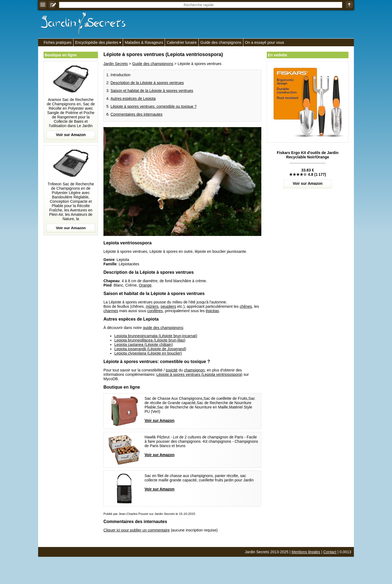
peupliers (168, 306)
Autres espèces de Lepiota (133, 99)
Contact (330, 552)
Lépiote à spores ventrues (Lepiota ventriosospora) (200, 374)
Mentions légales (306, 552)
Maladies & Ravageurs (144, 42)
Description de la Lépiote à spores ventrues (147, 83)
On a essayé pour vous (265, 42)
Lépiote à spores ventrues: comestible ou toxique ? (154, 106)
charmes (111, 311)
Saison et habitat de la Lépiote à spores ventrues (152, 91)
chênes (246, 306)
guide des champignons (163, 328)
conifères (155, 311)
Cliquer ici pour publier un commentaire (137, 530)
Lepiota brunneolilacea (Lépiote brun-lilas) (150, 340)
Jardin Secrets (116, 64)
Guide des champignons (221, 42)
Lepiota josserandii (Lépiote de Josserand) (150, 349)
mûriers (152, 306)
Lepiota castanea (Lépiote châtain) (144, 345)
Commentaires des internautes (137, 114)
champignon (194, 370)
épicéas (212, 311)
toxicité (172, 370)
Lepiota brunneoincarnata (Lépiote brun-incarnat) (156, 336)
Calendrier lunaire (182, 42)
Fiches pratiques (58, 42)
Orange (145, 285)
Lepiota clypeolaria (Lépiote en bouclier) (148, 353)
